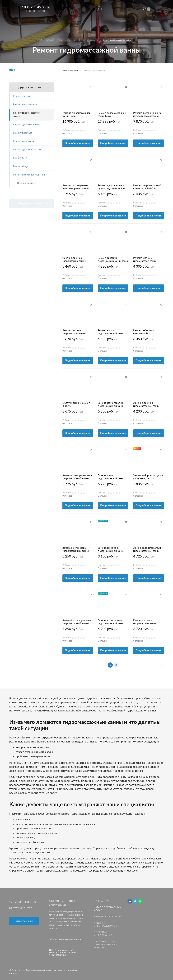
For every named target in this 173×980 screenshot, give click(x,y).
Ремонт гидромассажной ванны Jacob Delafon (147, 187)
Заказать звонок (24, 921)
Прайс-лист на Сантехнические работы (105, 945)
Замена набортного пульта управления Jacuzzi (148, 477)
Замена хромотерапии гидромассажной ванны (111, 405)
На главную (102, 901)
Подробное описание (78, 143)
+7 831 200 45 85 (33, 7)
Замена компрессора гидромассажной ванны (76, 549)
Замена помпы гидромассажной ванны (111, 477)
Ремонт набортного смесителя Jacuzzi (144, 332)
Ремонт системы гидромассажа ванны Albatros (74, 332)
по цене (87, 70)
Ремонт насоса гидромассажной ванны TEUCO (111, 332)
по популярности (70, 70)
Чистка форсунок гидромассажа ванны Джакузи (74, 260)
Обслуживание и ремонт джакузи (76, 405)
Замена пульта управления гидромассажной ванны (77, 477)
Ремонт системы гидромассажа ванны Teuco (113, 260)
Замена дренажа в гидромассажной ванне (111, 549)
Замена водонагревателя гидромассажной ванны (147, 549)
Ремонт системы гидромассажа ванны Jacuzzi (145, 260)
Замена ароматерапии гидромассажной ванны (111, 622)
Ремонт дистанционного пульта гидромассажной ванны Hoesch (76, 187)
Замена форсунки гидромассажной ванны (146, 405)
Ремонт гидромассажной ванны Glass (112, 115)
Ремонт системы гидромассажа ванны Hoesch (145, 622)
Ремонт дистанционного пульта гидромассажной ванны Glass (147, 115)
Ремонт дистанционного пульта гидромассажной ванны (112, 187)
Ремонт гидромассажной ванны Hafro (77, 115)
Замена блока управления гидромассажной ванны (77, 622)
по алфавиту (99, 70)
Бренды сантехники (108, 917)
